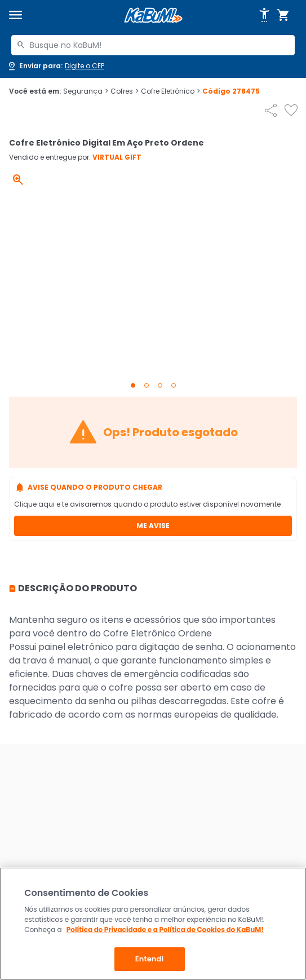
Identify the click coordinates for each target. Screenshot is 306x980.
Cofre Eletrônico (170, 91)
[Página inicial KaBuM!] (153, 16)
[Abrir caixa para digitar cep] (56, 66)
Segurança (86, 91)
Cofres (125, 91)
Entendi (150, 959)
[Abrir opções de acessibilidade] (264, 15)
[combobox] (153, 45)
